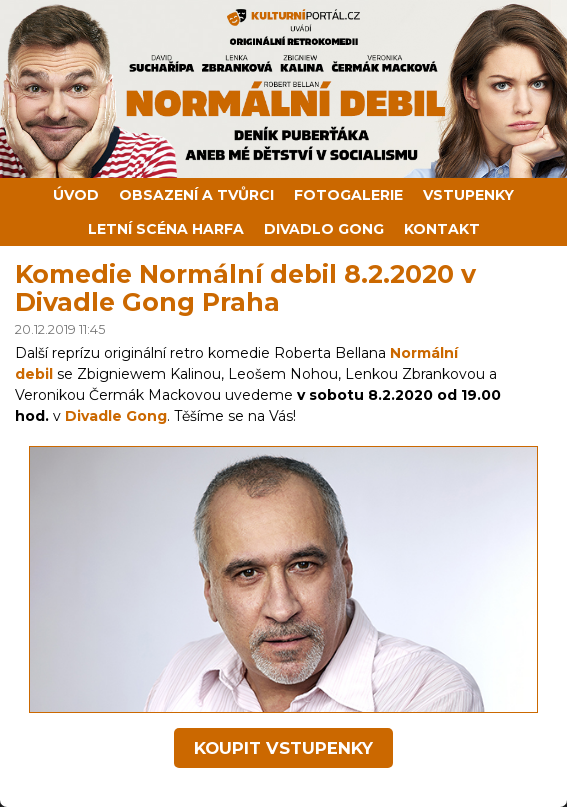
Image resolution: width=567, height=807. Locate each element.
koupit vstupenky (283, 748)
